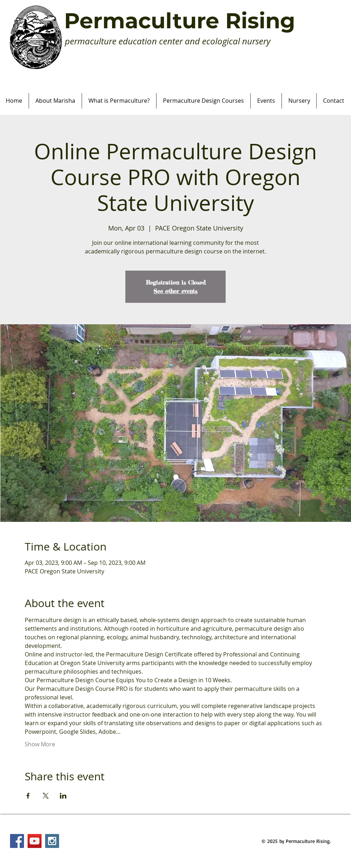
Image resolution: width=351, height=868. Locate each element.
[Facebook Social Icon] (17, 841)
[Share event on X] (46, 796)
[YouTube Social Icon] (35, 841)
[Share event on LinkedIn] (63, 796)
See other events (175, 291)
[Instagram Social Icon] (52, 841)
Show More (40, 744)
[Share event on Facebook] (28, 796)
